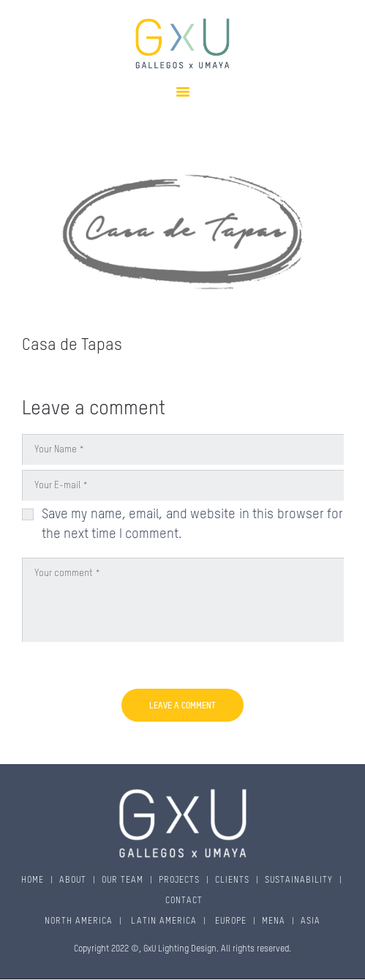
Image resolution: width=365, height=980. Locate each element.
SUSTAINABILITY (299, 880)
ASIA (311, 921)
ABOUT (73, 880)
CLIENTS (232, 880)
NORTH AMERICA (79, 921)
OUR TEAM (123, 880)
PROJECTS (179, 880)
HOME (33, 880)
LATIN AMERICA (162, 921)
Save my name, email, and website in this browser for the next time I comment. (193, 524)
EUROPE (229, 921)
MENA (274, 921)
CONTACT (184, 901)
